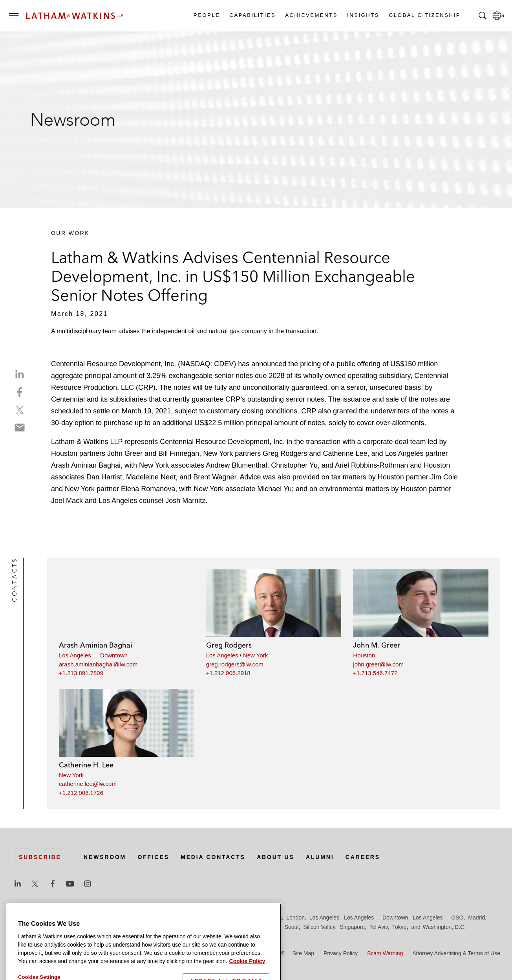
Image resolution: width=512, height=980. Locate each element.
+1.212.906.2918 (228, 673)
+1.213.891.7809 (81, 673)
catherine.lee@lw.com (88, 784)
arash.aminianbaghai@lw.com (98, 664)
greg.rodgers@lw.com (235, 664)
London (295, 918)
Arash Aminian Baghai (96, 645)
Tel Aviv (379, 927)
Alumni (320, 857)
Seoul (292, 927)
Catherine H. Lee (86, 765)
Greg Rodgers (229, 645)
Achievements (311, 15)
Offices (154, 857)
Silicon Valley (319, 927)
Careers (363, 857)
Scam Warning (385, 953)
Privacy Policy (341, 953)
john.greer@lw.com (378, 664)
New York (255, 655)
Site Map (303, 953)
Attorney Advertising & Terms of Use (456, 953)
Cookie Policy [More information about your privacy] (247, 974)
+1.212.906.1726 (81, 793)
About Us (276, 857)
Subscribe (40, 857)
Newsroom (105, 857)
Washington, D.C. (444, 927)
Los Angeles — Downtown (93, 655)
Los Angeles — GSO (438, 918)
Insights (363, 15)
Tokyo (400, 927)
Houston (364, 655)
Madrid (476, 918)
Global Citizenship (424, 15)
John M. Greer (377, 645)
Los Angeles (222, 655)
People (207, 15)
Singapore (352, 927)
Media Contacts (213, 857)
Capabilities (252, 15)
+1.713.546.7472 (375, 673)
